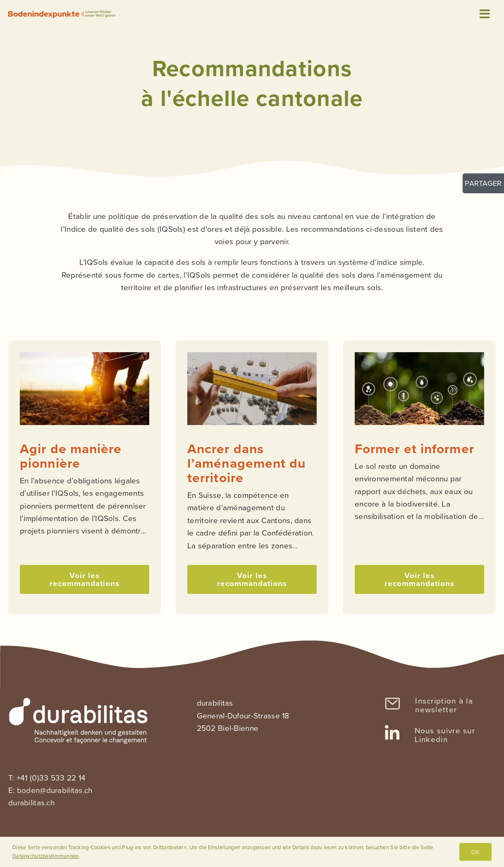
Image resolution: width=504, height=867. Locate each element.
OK (475, 852)
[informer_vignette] (419, 356)
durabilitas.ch (31, 803)
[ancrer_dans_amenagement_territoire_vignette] (252, 356)
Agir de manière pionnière (71, 456)
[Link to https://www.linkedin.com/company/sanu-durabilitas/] (392, 733)
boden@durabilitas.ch (55, 790)
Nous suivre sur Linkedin (445, 735)
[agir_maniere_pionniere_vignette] (85, 356)
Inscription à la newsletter (444, 705)
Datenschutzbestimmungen (46, 856)
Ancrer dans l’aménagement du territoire (247, 463)
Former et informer (414, 449)
